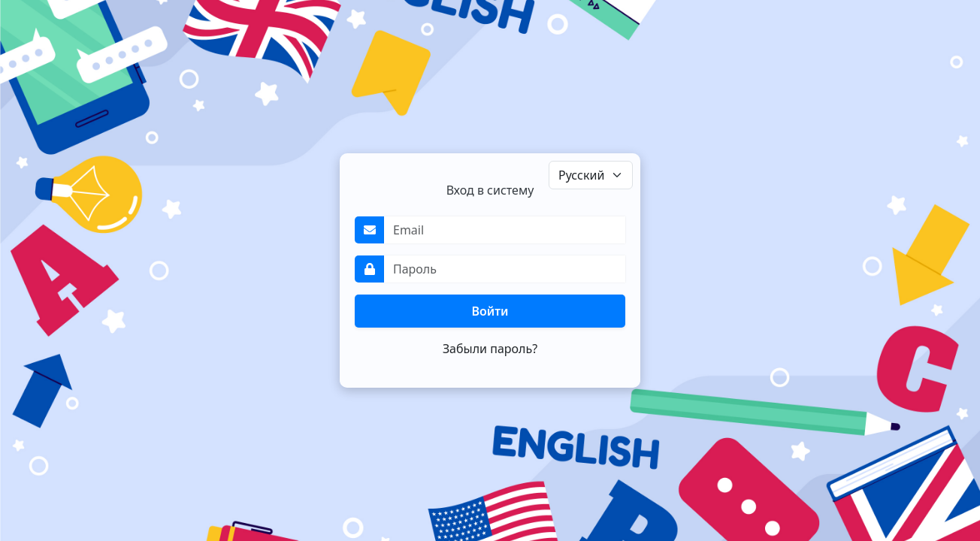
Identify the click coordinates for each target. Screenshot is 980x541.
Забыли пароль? (490, 349)
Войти (490, 311)
